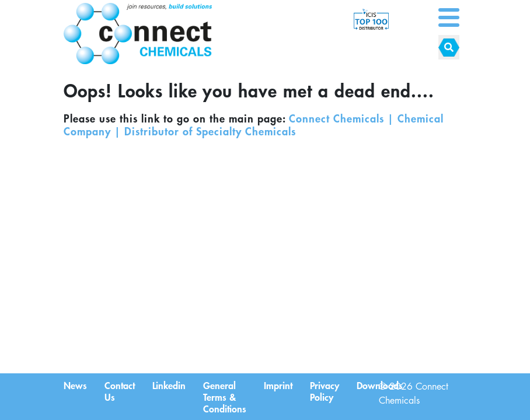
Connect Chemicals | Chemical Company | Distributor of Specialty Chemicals (254, 125)
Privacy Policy (325, 391)
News (75, 385)
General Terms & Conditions (225, 397)
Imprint (278, 385)
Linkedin (169, 385)
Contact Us (120, 391)
